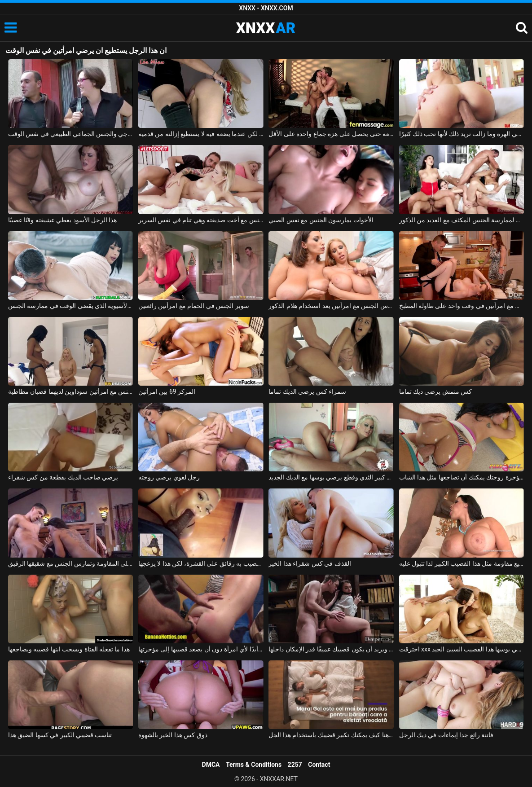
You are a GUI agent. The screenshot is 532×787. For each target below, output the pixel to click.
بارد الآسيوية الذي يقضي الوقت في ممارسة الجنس (71, 306)
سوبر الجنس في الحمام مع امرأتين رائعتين (194, 306)
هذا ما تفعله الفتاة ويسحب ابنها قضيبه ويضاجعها (69, 649)
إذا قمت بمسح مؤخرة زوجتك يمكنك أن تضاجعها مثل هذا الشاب (462, 477)
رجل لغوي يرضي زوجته (169, 477)
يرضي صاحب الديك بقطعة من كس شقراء (63, 477)
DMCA (211, 765)
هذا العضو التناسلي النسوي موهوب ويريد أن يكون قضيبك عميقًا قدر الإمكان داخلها (331, 649)
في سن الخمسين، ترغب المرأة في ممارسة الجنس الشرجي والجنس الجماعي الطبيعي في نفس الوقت (71, 134)
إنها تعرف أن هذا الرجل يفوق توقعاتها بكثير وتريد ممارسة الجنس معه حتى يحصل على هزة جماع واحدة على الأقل (331, 134)
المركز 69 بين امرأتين (167, 391)
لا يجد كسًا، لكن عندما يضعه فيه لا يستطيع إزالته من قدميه (201, 134)
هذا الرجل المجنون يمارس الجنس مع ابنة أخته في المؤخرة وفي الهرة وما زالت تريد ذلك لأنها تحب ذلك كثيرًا (462, 134)
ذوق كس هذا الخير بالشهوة (173, 735)
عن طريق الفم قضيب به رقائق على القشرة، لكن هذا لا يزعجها (201, 563)
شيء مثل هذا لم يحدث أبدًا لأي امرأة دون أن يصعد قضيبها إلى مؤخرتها (201, 649)
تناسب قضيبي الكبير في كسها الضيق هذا (60, 735)
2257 (295, 765)
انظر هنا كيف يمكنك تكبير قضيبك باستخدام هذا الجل (331, 735)
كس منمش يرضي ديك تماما (436, 391)
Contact (319, 765)
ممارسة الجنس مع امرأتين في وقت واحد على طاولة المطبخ (462, 306)
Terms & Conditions (254, 765)
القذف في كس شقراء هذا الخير (310, 563)
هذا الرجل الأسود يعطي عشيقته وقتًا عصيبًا (63, 220)
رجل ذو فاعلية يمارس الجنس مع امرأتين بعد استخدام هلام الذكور (331, 306)
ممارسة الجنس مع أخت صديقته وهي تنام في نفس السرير (201, 220)
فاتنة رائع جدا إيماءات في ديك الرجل (446, 735)
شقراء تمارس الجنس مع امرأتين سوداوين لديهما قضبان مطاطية (71, 391)
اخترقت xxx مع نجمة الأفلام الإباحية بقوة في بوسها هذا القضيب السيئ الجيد (462, 649)
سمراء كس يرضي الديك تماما (307, 391)
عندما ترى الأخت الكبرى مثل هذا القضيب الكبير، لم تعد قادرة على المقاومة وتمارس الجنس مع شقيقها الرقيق (71, 563)
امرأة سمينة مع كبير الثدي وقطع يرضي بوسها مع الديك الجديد (331, 477)
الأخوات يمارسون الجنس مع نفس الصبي (321, 220)
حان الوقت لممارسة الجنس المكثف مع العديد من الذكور (462, 220)
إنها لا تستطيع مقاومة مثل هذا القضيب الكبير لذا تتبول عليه (462, 563)
